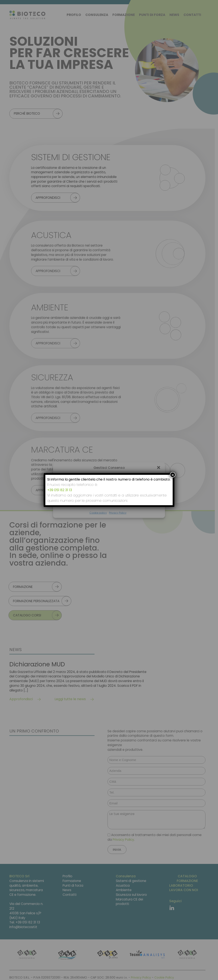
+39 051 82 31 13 (60, 490)
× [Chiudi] (173, 475)
